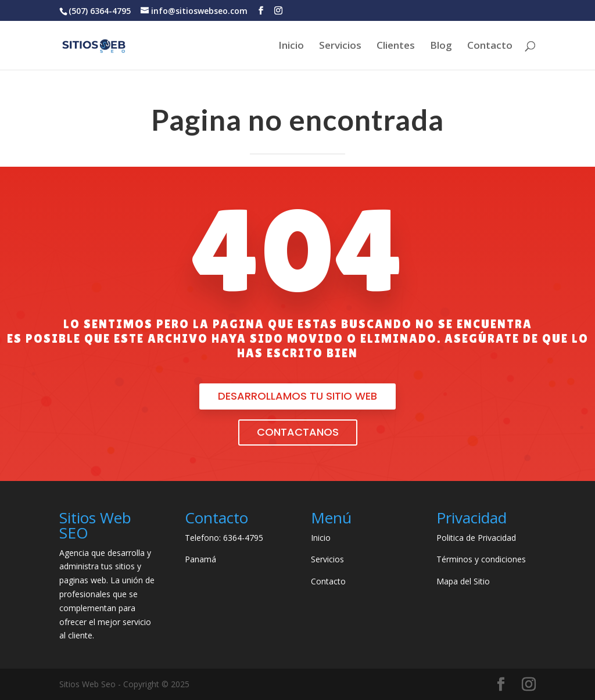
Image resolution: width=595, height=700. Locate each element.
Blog (441, 46)
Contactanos (298, 432)
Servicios (340, 46)
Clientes (396, 46)
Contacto (490, 46)
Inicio (291, 46)
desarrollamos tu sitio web (297, 396)
